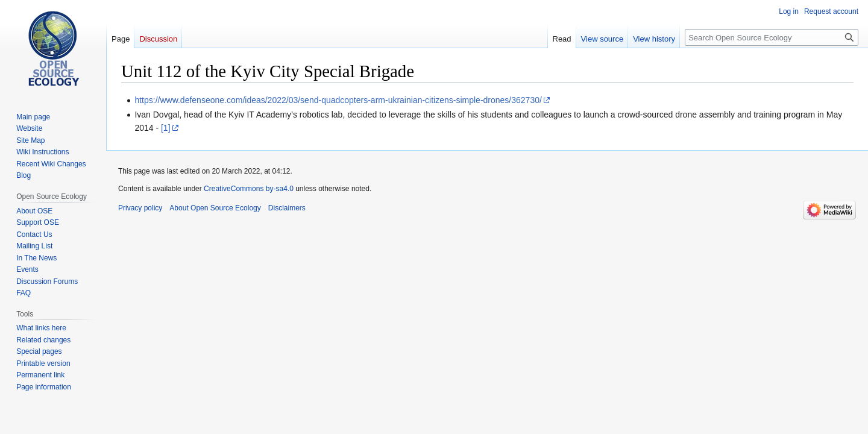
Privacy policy (140, 208)
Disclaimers (287, 208)
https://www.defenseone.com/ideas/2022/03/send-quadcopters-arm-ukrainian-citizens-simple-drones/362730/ (338, 100)
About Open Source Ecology (215, 208)
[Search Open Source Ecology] (772, 37)
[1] (166, 128)
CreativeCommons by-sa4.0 (249, 189)
